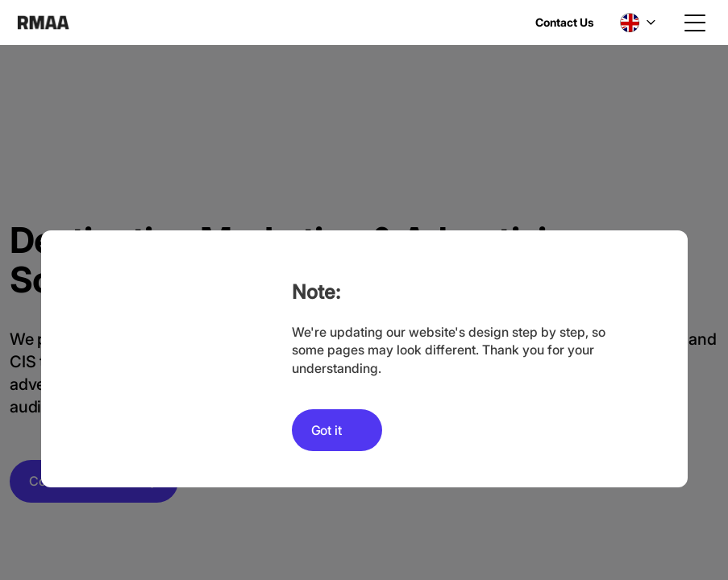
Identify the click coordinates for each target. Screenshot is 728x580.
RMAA (43, 23)
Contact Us (565, 22)
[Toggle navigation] (695, 23)
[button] (638, 23)
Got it (327, 430)
